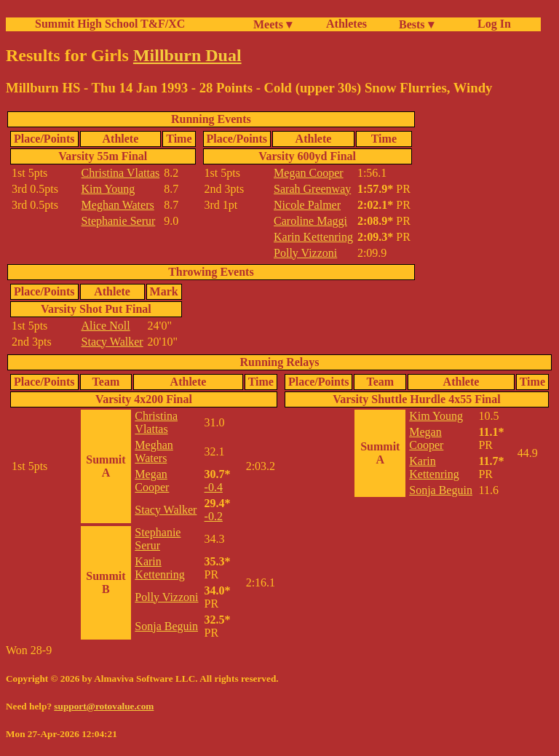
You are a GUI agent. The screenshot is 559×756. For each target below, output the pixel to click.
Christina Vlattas (121, 173)
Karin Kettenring (313, 237)
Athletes (346, 24)
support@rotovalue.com (104, 706)
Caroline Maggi (310, 221)
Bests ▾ (416, 24)
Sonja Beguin (166, 626)
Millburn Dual (187, 55)
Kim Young (108, 189)
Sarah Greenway (312, 189)
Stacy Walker (112, 342)
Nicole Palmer (307, 205)
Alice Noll (106, 326)
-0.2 (214, 516)
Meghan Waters (118, 205)
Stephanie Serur (119, 221)
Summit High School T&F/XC (110, 24)
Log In (491, 24)
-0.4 (214, 487)
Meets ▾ (273, 24)
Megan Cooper (309, 173)
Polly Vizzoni (305, 253)
